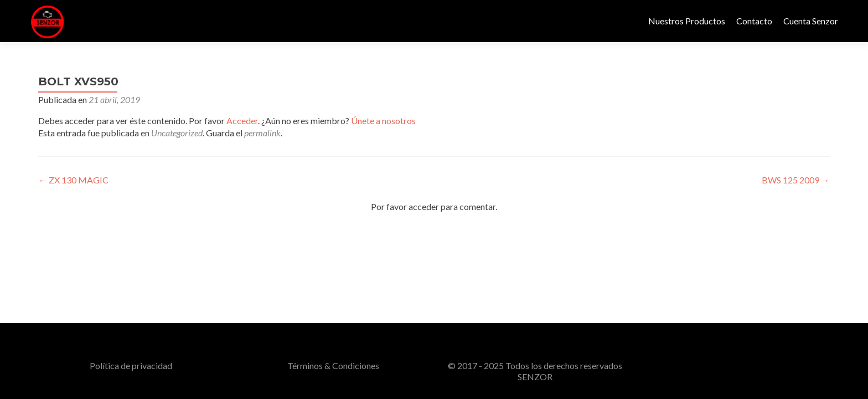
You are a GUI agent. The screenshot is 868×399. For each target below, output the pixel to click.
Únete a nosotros (383, 121)
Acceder (242, 121)
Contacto (754, 21)
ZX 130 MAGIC (73, 180)
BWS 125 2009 (796, 180)
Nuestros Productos (687, 21)
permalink (262, 133)
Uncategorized (177, 133)
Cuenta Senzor (811, 21)
